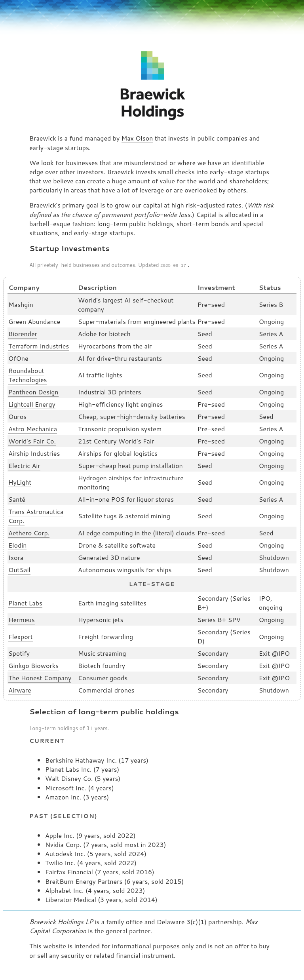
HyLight (20, 481)
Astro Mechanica (33, 428)
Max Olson (137, 138)
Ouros (17, 416)
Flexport (21, 636)
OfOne (18, 357)
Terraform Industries (39, 345)
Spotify (19, 652)
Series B (271, 304)
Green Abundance (34, 321)
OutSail (19, 569)
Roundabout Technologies (28, 374)
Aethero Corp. (29, 532)
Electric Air (24, 465)
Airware (20, 689)
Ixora (16, 557)
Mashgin (21, 304)
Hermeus (22, 619)
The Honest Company (40, 677)
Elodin (17, 544)
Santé (17, 498)
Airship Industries (34, 452)
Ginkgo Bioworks (33, 665)
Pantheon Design (33, 391)
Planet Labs (25, 602)
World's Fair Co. (32, 440)
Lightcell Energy (32, 403)
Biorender (23, 333)
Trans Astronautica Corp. (36, 515)
